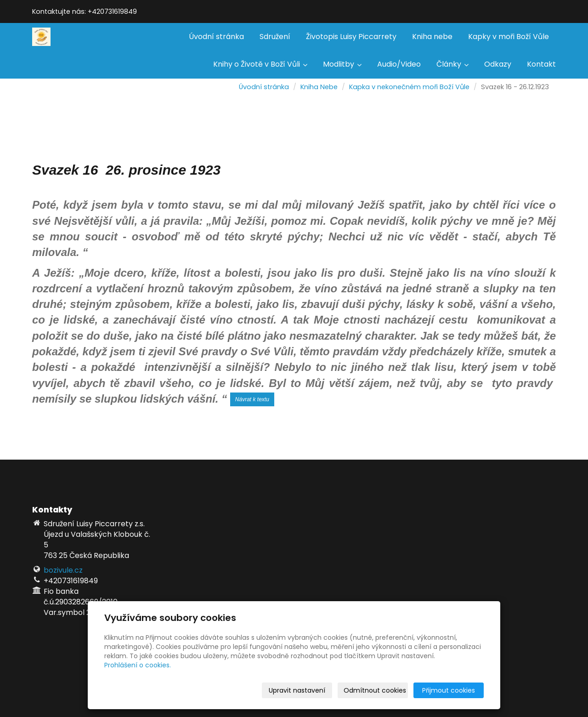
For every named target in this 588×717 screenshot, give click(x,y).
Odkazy (498, 64)
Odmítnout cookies (375, 690)
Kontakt (541, 64)
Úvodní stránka (216, 37)
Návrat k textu (252, 399)
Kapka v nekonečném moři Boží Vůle (409, 87)
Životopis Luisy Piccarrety (351, 37)
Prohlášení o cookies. (138, 665)
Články (452, 64)
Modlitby (342, 64)
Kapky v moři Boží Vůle (509, 37)
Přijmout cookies (449, 690)
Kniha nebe (432, 37)
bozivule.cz (63, 570)
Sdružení (275, 37)
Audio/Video (399, 64)
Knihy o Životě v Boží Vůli (260, 64)
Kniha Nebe (319, 87)
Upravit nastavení (297, 690)
